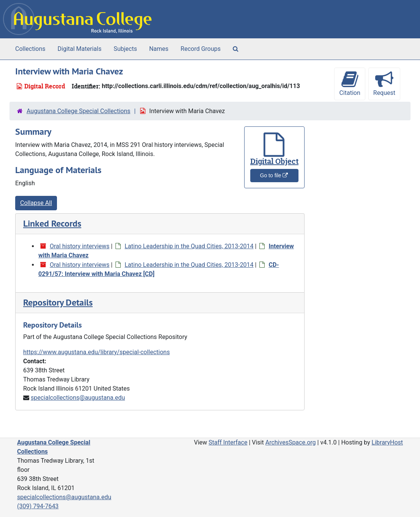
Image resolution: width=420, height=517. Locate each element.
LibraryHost (387, 442)
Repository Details (58, 302)
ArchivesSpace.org (291, 442)
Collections (30, 49)
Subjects (125, 49)
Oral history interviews (80, 246)
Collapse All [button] (36, 203)
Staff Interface (228, 442)
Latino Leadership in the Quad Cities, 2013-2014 (189, 246)
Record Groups (201, 49)
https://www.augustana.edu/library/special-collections (96, 352)
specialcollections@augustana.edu (78, 398)
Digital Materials (80, 49)
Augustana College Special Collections (78, 111)
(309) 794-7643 (38, 506)
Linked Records (52, 223)
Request (384, 83)
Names (159, 49)
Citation (350, 83)
